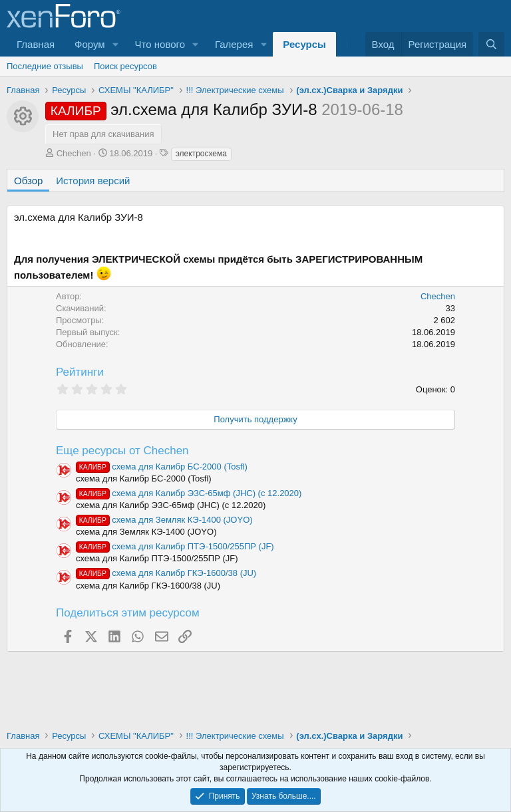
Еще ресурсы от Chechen (122, 451)
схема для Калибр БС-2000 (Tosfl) (162, 467)
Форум (90, 44)
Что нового (160, 44)
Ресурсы (304, 44)
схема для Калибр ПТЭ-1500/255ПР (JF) (175, 546)
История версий (93, 181)
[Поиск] (491, 44)
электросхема (201, 154)
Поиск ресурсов (125, 66)
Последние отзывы (45, 66)
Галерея (234, 44)
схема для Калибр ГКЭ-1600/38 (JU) (166, 573)
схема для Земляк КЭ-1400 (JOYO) (164, 520)
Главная (36, 44)
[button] (116, 44)
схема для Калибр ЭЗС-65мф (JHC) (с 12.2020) (189, 493)
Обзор (28, 181)
